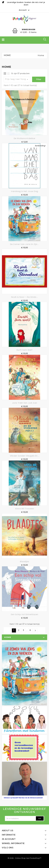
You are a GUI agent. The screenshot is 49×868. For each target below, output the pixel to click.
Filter (39, 79)
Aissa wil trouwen (25, 509)
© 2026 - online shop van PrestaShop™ (25, 858)
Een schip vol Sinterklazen (25, 614)
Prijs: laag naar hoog (17, 79)
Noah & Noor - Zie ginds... (25, 297)
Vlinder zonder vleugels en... (25, 456)
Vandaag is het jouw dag (24, 191)
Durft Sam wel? (25, 350)
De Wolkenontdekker (25, 138)
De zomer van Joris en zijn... (25, 244)
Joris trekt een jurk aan (25, 403)
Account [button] (24, 10)
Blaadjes (24, 562)
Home (8, 637)
